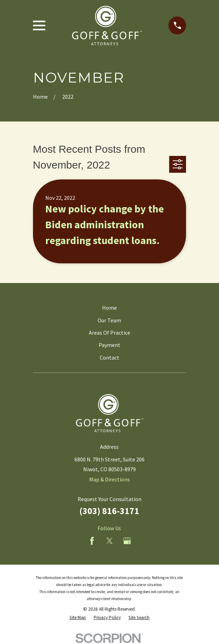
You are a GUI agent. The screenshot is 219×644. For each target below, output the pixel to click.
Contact (109, 357)
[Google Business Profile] (127, 541)
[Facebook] (92, 541)
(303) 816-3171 (109, 511)
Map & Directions (109, 479)
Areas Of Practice (109, 333)
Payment (109, 345)
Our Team (109, 320)
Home (109, 308)
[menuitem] (78, 618)
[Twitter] (109, 541)
